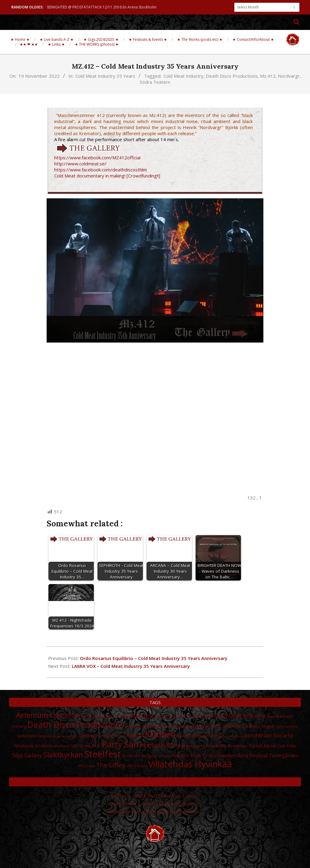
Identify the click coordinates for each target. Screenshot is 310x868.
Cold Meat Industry (183, 76)
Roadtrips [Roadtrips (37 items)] (216, 746)
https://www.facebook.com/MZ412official (97, 158)
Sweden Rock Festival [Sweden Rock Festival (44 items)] (243, 755)
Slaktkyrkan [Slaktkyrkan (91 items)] (63, 754)
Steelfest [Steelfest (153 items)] (102, 754)
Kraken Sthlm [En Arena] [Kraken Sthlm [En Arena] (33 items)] (200, 736)
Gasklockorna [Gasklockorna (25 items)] (287, 726)
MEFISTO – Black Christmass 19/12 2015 (154, 796)
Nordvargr (289, 76)
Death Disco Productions (232, 76)
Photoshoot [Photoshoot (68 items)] (157, 745)
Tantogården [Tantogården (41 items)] (284, 756)
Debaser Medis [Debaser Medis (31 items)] (139, 726)
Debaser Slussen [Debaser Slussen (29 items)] (170, 726)
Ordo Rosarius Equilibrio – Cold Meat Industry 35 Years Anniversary (154, 658)
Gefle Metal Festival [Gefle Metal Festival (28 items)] (34, 736)
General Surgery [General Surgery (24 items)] (65, 736)
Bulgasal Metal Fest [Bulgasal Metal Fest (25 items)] (171, 716)
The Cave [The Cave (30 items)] (86, 766)
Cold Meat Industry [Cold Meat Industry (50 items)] (240, 716)
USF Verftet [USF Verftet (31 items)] (137, 766)
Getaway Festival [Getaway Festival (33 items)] (96, 736)
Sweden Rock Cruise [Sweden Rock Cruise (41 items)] (194, 756)
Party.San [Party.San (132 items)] (120, 744)
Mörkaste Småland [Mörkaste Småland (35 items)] (33, 746)
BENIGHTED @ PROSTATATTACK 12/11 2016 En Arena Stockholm (102, 7)
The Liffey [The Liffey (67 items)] (110, 765)
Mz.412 (268, 76)
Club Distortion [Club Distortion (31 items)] (201, 716)
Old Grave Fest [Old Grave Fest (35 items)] (86, 746)
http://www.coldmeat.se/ (80, 164)
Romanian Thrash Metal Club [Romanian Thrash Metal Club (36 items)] (256, 746)
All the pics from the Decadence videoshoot (153, 811)
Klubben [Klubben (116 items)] (160, 734)
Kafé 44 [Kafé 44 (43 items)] (135, 736)
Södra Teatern (155, 82)
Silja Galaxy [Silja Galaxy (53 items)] (27, 755)
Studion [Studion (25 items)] (164, 756)
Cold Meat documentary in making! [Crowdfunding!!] (107, 176)
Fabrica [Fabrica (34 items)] (253, 726)
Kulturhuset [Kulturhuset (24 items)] (234, 736)
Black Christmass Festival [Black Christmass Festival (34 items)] (104, 716)
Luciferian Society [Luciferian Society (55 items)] (269, 735)
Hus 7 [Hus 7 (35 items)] (120, 736)
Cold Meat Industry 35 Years (105, 76)
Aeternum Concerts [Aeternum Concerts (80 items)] (47, 715)
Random (155, 782)
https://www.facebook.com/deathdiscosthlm (101, 170)
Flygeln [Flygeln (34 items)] (268, 726)
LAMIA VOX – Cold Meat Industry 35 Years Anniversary (131, 666)
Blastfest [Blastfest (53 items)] (142, 715)
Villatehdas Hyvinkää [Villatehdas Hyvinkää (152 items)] (190, 764)
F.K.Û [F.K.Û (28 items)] (240, 726)
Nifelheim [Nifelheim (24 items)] (61, 746)
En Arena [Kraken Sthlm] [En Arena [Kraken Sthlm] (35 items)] (211, 726)
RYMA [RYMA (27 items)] (291, 746)
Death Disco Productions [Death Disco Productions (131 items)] (76, 724)
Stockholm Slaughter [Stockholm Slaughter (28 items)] (139, 756)
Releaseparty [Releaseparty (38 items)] (190, 746)
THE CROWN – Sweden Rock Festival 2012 (153, 804)
